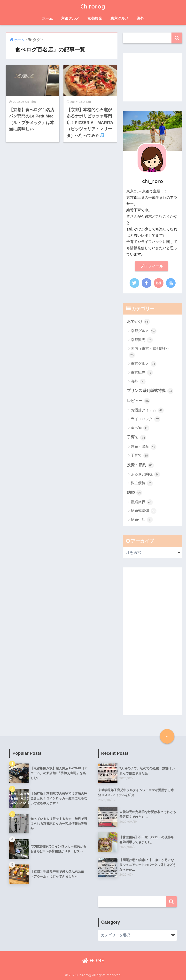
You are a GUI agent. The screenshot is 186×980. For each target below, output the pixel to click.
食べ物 (140, 428)
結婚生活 (142, 520)
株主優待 (142, 483)
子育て (136, 438)
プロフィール (152, 266)
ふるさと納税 (145, 474)
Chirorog (93, 6)
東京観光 (142, 373)
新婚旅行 (142, 502)
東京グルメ (120, 18)
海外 (140, 18)
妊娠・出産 (144, 447)
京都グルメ (70, 18)
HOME (93, 960)
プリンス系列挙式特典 (150, 391)
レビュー (138, 401)
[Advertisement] (153, 77)
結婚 (135, 493)
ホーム (47, 18)
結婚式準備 (144, 511)
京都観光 (95, 18)
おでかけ (138, 322)
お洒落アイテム (147, 410)
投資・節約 (140, 465)
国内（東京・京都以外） (150, 352)
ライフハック (145, 419)
